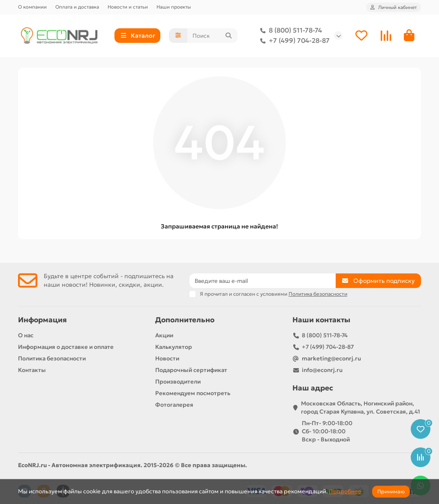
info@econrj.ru (322, 370)
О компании (32, 7)
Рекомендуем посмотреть (193, 393)
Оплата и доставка (77, 7)
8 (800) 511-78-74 (289, 30)
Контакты (32, 370)
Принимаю (391, 491)
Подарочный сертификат (191, 370)
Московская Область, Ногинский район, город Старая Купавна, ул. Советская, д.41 (361, 408)
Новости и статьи (128, 7)
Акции (164, 335)
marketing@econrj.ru (331, 358)
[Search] (212, 36)
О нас (26, 335)
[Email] (263, 281)
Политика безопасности (52, 358)
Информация (42, 320)
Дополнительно (185, 320)
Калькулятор (174, 347)
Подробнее (345, 491)
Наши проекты (174, 7)
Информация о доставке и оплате (66, 347)
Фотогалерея (174, 405)
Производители (178, 382)
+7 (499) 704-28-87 (293, 41)
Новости (167, 358)
